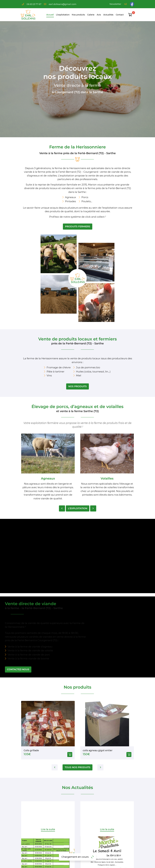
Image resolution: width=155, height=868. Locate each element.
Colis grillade (31, 623)
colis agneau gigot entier (98, 623)
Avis (99, 15)
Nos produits (78, 15)
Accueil (50, 15)
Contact (120, 15)
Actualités (108, 15)
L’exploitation (63, 15)
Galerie (91, 15)
